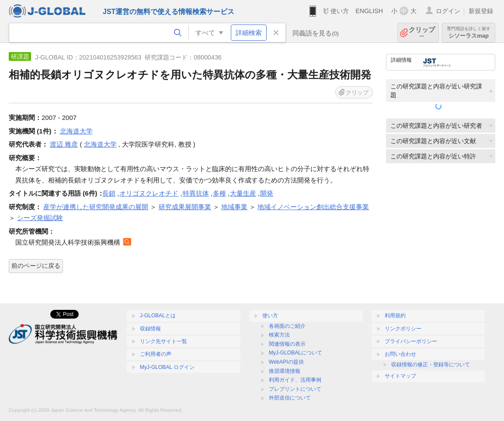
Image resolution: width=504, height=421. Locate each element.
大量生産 (243, 193)
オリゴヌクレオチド (149, 193)
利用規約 (395, 316)
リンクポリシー (403, 329)
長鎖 (109, 193)
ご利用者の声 (156, 354)
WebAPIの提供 (286, 362)
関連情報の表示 (287, 344)
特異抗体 (196, 193)
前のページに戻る (36, 266)
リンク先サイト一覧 (163, 341)
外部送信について (290, 398)
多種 (219, 193)
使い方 (340, 11)
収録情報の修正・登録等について (431, 365)
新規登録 (481, 11)
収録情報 (150, 329)
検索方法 (279, 335)
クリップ (422, 33)
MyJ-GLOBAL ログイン (167, 367)
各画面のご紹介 (287, 326)
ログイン (448, 11)
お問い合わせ (400, 354)
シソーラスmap (469, 33)
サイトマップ (400, 376)
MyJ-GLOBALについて (295, 353)
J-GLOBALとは (158, 316)
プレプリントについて (295, 389)
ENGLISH (369, 11)
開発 (267, 193)
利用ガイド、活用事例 (295, 380)
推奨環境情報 (285, 371)
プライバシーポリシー (411, 341)
